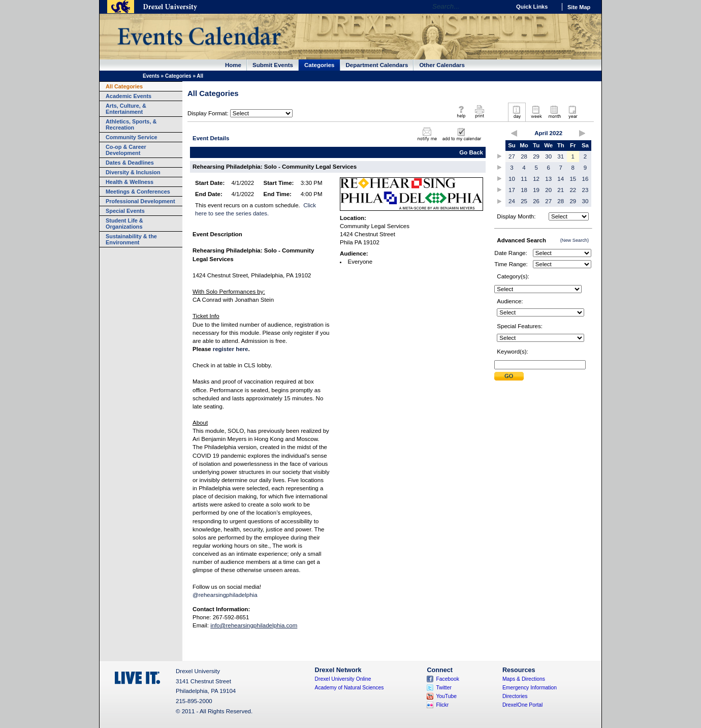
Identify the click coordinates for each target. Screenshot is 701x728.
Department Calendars (377, 65)
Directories (515, 696)
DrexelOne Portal (522, 705)
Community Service (132, 137)
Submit (509, 376)
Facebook (448, 679)
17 (512, 190)
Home (233, 65)
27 (512, 156)
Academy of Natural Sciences (349, 688)
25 (524, 201)
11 (524, 179)
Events (151, 76)
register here (231, 349)
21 (561, 190)
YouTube (446, 696)
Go (500, 7)
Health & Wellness (130, 182)
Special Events (125, 211)
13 (548, 179)
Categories (320, 65)
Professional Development (140, 201)
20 (548, 190)
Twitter (444, 688)
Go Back (471, 152)
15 (573, 179)
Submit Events (273, 65)
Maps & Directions (524, 679)
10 (512, 179)
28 (524, 156)
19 (536, 190)
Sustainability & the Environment (131, 239)
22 (573, 190)
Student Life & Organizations (124, 224)
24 (512, 201)
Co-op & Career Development (126, 150)
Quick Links (532, 7)
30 (548, 156)
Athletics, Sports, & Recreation (131, 124)
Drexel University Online (343, 679)
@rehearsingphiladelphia (225, 595)
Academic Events (129, 96)
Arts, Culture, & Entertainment (126, 109)
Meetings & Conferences (138, 192)
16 (585, 179)
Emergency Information (530, 688)
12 (536, 179)
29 (536, 156)
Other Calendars (442, 65)
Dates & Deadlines (130, 163)
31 (561, 156)
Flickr (442, 705)
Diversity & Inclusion (133, 172)
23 (585, 190)
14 (561, 179)
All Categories (124, 86)
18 (524, 190)
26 (536, 201)
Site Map (579, 7)
